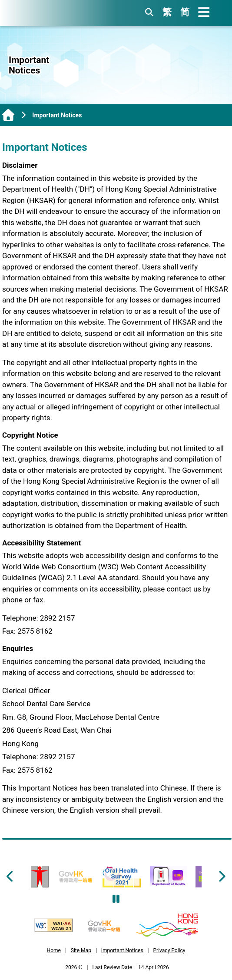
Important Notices (122, 950)
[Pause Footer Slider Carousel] (116, 899)
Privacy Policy (169, 950)
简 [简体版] (185, 12)
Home (54, 950)
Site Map (81, 950)
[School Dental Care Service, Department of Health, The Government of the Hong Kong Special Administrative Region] (50, 13)
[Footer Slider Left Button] (10, 877)
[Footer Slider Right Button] (222, 877)
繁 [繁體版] (167, 12)
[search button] (149, 12)
